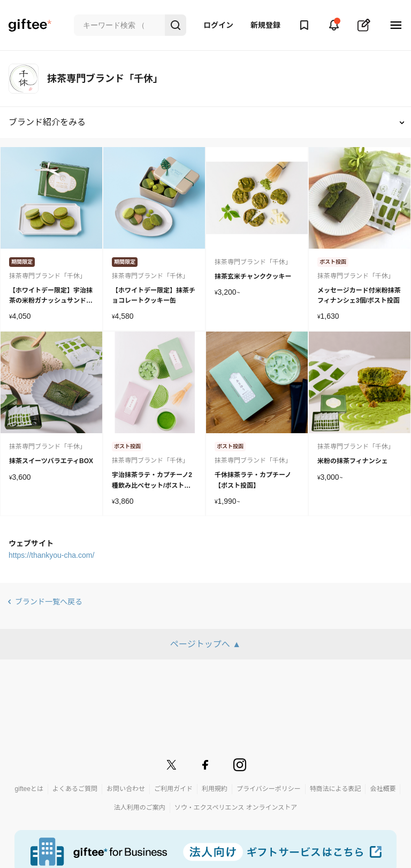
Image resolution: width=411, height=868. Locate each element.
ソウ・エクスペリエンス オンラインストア (236, 808)
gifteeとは (29, 789)
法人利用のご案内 (140, 808)
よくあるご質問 (75, 789)
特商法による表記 (336, 789)
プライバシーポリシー (269, 789)
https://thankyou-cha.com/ (51, 555)
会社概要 (383, 789)
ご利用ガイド (173, 789)
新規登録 (265, 25)
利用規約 (215, 789)
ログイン (218, 25)
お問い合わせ (126, 789)
